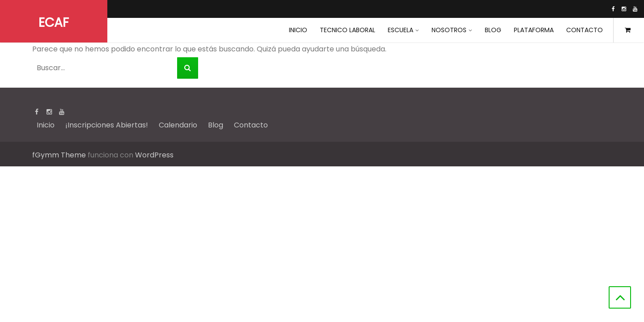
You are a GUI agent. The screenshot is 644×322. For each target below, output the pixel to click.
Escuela (400, 30)
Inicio (46, 125)
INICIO (298, 30)
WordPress (154, 155)
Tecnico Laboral (347, 30)
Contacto (585, 30)
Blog (493, 30)
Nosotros (449, 30)
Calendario (178, 125)
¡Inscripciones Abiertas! (107, 125)
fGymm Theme (59, 155)
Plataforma (534, 30)
